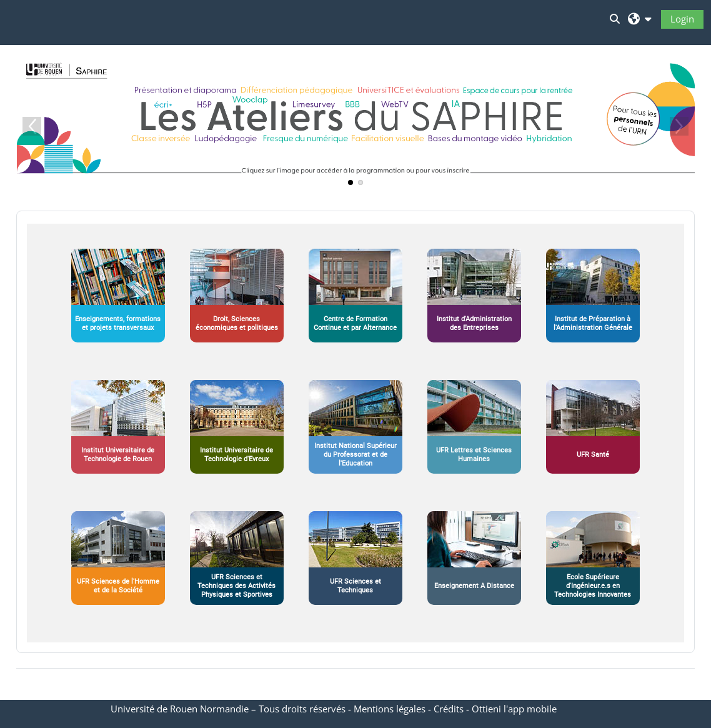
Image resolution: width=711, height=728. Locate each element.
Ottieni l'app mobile (514, 709)
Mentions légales (390, 709)
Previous (32, 126)
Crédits (449, 709)
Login (682, 19)
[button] (640, 18)
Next (679, 126)
